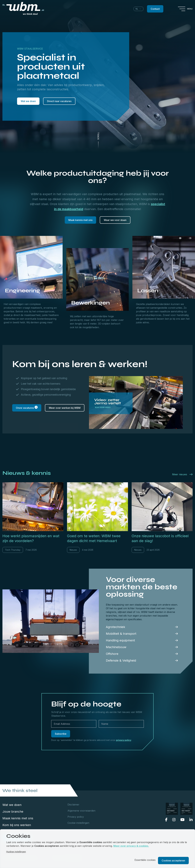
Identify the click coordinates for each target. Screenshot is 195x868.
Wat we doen (28, 101)
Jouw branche (13, 812)
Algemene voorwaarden (81, 811)
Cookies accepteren (173, 861)
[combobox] (138, 9)
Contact (155, 9)
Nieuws (73, 550)
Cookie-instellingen (78, 823)
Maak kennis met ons (80, 220)
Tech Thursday (13, 550)
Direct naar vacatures (59, 101)
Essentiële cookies (145, 860)
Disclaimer (73, 805)
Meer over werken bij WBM (65, 408)
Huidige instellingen (16, 852)
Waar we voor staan (115, 220)
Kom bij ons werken (17, 825)
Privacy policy (76, 817)
